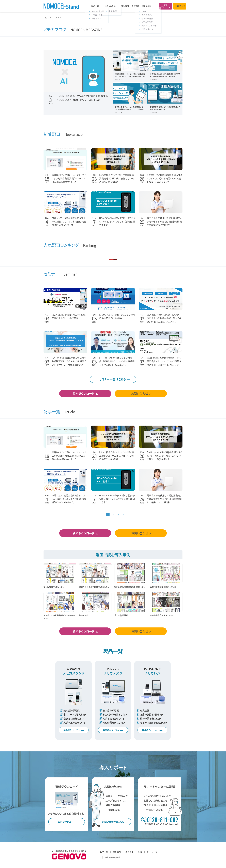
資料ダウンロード (83, 393)
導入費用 (135, 6)
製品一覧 (95, 6)
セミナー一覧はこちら (112, 379)
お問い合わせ (140, 393)
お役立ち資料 (110, 6)
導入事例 (125, 6)
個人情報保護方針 (113, 857)
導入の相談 (147, 6)
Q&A (140, 852)
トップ (46, 18)
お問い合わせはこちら (113, 822)
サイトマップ (152, 852)
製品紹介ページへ (72, 730)
